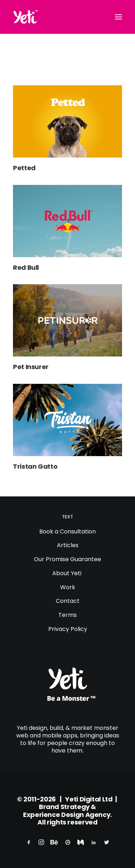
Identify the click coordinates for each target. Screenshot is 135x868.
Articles (68, 545)
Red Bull (26, 267)
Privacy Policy (68, 629)
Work (68, 587)
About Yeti (67, 573)
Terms (67, 615)
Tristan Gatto (35, 466)
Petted (24, 168)
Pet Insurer (31, 367)
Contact (68, 601)
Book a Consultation (67, 531)
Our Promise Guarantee (67, 559)
